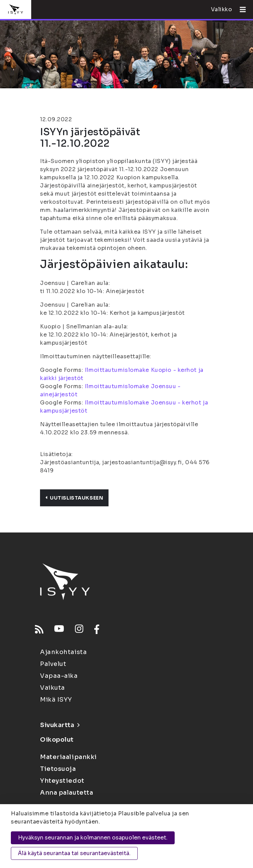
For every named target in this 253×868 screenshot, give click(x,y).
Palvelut (53, 664)
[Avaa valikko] (240, 10)
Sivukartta (60, 725)
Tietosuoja (58, 769)
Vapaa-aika (59, 676)
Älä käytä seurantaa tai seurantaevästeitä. (74, 853)
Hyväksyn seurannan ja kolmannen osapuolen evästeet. (93, 838)
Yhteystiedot (62, 781)
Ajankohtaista (63, 652)
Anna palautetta (66, 793)
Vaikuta (53, 688)
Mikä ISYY (56, 700)
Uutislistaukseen (74, 498)
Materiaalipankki (69, 757)
